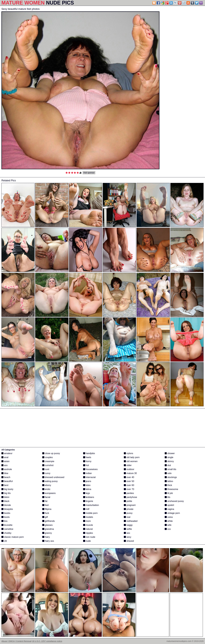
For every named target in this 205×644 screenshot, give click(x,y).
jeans (87, 481)
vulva (169, 517)
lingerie (88, 501)
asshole (7, 469)
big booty (7, 489)
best (5, 485)
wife (168, 525)
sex (127, 533)
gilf (45, 517)
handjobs (89, 453)
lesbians (89, 497)
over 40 (129, 477)
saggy (128, 525)
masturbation (91, 505)
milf (86, 509)
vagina (169, 509)
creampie (48, 461)
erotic (46, 489)
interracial (89, 477)
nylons (128, 453)
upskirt (169, 505)
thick (168, 485)
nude (87, 541)
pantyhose (130, 497)
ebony (47, 485)
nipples (88, 533)
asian (5, 461)
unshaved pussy (174, 501)
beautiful (7, 481)
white (169, 521)
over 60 (129, 485)
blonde (6, 505)
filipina (47, 509)
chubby (6, 533)
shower (170, 453)
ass (4, 465)
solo (168, 473)
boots (6, 517)
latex (87, 485)
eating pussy (50, 481)
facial (46, 497)
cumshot (48, 465)
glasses (47, 525)
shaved (129, 541)
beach (6, 477)
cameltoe (7, 529)
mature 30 (130, 473)
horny (87, 461)
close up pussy (51, 453)
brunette (7, 525)
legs (87, 493)
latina (87, 489)
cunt (46, 469)
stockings (171, 477)
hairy (46, 537)
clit (4, 541)
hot (86, 465)
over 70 (129, 489)
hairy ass (48, 541)
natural (88, 529)
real (127, 517)
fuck (46, 513)
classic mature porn (13, 537)
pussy (128, 513)
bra (4, 521)
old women (131, 461)
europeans (49, 493)
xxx (168, 529)
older (128, 465)
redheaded (131, 521)
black (5, 501)
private (129, 509)
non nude (89, 537)
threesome (171, 489)
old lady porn (132, 457)
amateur (7, 453)
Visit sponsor (89, 173)
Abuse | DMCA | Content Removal (16, 641)
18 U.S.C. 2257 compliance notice (47, 641)
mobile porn (90, 513)
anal (5, 457)
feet (45, 505)
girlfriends (49, 521)
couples (48, 457)
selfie (128, 529)
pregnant (130, 505)
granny (47, 533)
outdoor (129, 469)
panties (129, 493)
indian (87, 473)
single (169, 457)
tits (167, 497)
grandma (48, 529)
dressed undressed (53, 477)
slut (168, 465)
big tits (6, 493)
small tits (170, 469)
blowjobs (7, 509)
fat (45, 501)
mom (87, 521)
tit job (169, 493)
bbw (5, 473)
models (88, 517)
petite (128, 501)
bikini (5, 497)
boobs (6, 513)
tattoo (169, 481)
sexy (127, 537)
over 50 (129, 481)
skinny (169, 461)
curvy (46, 473)
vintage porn (172, 513)
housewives (90, 469)
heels (87, 457)
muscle (88, 525)
